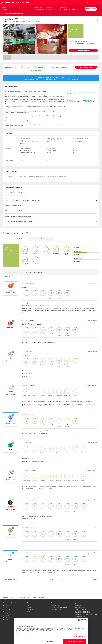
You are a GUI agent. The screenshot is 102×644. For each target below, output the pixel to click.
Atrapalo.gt (6, 597)
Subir (95, 580)
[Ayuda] (95, 3)
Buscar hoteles (91, 9)
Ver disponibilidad (86, 67)
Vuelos (29, 605)
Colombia (7, 609)
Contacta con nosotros (81, 609)
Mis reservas (78, 605)
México (7, 620)
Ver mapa (36, 22)
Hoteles (12, 597)
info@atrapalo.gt (82, 616)
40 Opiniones (75, 32)
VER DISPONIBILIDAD (83, 51)
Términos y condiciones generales (59, 607)
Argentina (7, 618)
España (23, 597)
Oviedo (35, 597)
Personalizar (51, 640)
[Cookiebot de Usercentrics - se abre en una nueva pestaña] (79, 619)
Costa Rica (7, 616)
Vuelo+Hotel (30, 609)
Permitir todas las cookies (75, 640)
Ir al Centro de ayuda (80, 607)
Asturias (29, 597)
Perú (6, 611)
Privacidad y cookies (56, 609)
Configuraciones (78, 635)
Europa (18, 597)
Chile (6, 607)
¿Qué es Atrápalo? (55, 605)
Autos (28, 611)
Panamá (7, 613)
